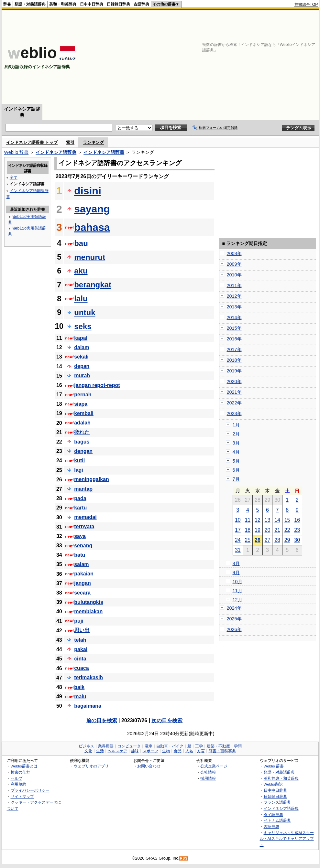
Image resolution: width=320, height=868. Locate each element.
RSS (184, 858)
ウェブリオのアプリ (91, 766)
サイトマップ (22, 796)
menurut (90, 257)
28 (277, 540)
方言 (201, 751)
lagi (79, 470)
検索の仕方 (20, 772)
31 (238, 550)
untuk (85, 312)
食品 (178, 751)
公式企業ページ (214, 766)
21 (277, 530)
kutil (79, 461)
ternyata (84, 526)
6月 (236, 470)
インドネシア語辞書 (104, 152)
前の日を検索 (102, 720)
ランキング (93, 142)
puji (79, 621)
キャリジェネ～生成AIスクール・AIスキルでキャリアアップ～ (287, 839)
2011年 (234, 285)
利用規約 (18, 784)
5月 (236, 461)
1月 (236, 425)
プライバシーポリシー (30, 790)
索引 (70, 142)
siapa (81, 404)
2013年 (234, 307)
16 (297, 520)
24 (238, 540)
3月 (236, 443)
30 (297, 540)
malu (80, 697)
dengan (83, 451)
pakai (81, 649)
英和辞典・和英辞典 (281, 778)
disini (88, 191)
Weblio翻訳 (273, 784)
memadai (85, 517)
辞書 (7, 4)
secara (82, 593)
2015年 (234, 328)
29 (287, 540)
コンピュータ (129, 746)
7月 (236, 479)
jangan (83, 583)
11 (248, 520)
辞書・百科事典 (222, 751)
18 (248, 530)
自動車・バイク (170, 746)
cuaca (81, 668)
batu (80, 555)
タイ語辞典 (273, 814)
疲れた (82, 432)
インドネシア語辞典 (56, 152)
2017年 (234, 349)
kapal (81, 338)
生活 (100, 751)
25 (248, 540)
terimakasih (88, 677)
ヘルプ (17, 778)
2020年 (234, 381)
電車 (149, 746)
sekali (81, 357)
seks (83, 326)
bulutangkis (89, 602)
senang (83, 546)
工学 (199, 746)
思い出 (82, 630)
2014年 (234, 317)
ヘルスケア (117, 751)
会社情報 (208, 772)
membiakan (88, 611)
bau (81, 243)
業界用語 (106, 746)
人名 (189, 751)
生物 (166, 751)
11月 (237, 591)
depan (82, 366)
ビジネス (86, 746)
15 (287, 520)
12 (258, 520)
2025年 (234, 619)
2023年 (234, 413)
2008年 (234, 253)
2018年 (234, 360)
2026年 (234, 629)
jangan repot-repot (97, 385)
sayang (92, 209)
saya (80, 536)
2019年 (234, 371)
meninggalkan (92, 479)
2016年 (234, 339)
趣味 (135, 751)
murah (82, 375)
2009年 (234, 264)
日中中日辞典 (92, 4)
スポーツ (150, 751)
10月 (237, 582)
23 (297, 530)
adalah (82, 423)
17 (238, 530)
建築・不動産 (218, 746)
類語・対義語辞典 (30, 4)
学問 (238, 746)
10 (238, 520)
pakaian (84, 574)
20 (268, 530)
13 (268, 520)
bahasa (92, 227)
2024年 (234, 608)
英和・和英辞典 (63, 4)
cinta (80, 659)
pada (80, 498)
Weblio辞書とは (24, 766)
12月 (237, 600)
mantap (83, 489)
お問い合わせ (149, 766)
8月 (236, 563)
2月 (236, 434)
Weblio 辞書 (17, 152)
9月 (236, 573)
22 (287, 530)
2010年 (234, 275)
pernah (83, 395)
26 (258, 540)
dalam (82, 347)
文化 (88, 751)
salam (81, 564)
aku (81, 271)
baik (79, 687)
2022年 (234, 403)
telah (80, 640)
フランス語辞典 (277, 802)
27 (268, 540)
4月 (236, 452)
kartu (80, 508)
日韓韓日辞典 (118, 4)
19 (258, 530)
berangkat (93, 285)
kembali (84, 413)
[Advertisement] (234, 57)
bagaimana (88, 706)
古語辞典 (141, 4)
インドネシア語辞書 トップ (32, 142)
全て (14, 177)
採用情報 (208, 778)
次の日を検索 (167, 720)
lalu (81, 299)
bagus (82, 442)
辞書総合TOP (306, 5)
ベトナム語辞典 (277, 820)
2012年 (234, 296)
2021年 (234, 392)
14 (277, 520)
